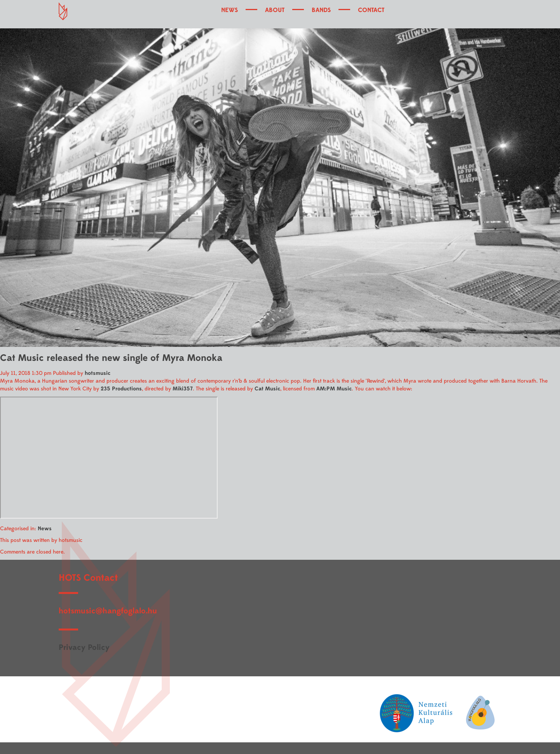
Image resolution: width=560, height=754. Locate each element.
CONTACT (371, 10)
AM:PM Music (334, 389)
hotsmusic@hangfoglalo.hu (108, 611)
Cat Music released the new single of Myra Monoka (111, 358)
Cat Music (267, 389)
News (45, 528)
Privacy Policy (84, 647)
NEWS (229, 10)
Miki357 (183, 389)
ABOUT (275, 10)
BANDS (321, 10)
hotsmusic (98, 373)
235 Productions (121, 389)
